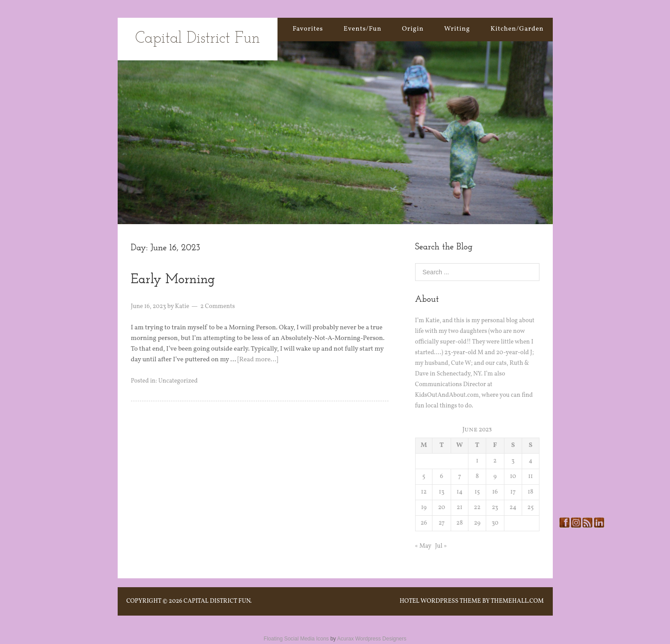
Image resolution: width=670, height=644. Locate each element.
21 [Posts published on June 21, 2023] (460, 508)
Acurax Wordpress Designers (372, 639)
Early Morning (173, 280)
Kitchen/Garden (517, 29)
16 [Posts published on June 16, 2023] (495, 492)
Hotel (410, 601)
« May (423, 546)
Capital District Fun (198, 39)
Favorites (308, 29)
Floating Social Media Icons (296, 639)
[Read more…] (258, 360)
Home (262, 29)
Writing (457, 29)
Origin (413, 29)
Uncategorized (178, 381)
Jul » (441, 546)
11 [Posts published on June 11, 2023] (530, 476)
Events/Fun (363, 29)
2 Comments (218, 306)
